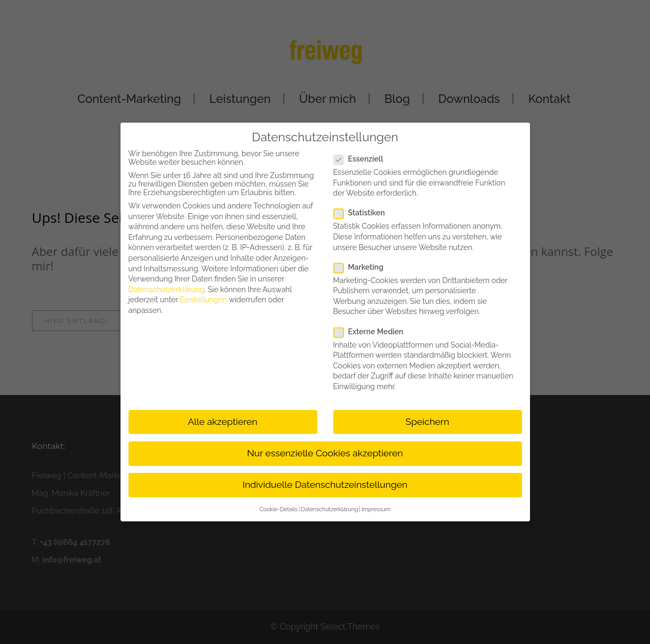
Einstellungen (203, 300)
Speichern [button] (428, 422)
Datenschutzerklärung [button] (329, 509)
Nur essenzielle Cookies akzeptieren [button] (325, 453)
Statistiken (364, 213)
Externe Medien (373, 332)
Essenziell (363, 159)
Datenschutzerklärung (167, 289)
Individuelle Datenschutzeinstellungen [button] (325, 485)
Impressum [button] (376, 509)
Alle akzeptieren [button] (223, 422)
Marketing (363, 267)
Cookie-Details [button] (279, 509)
